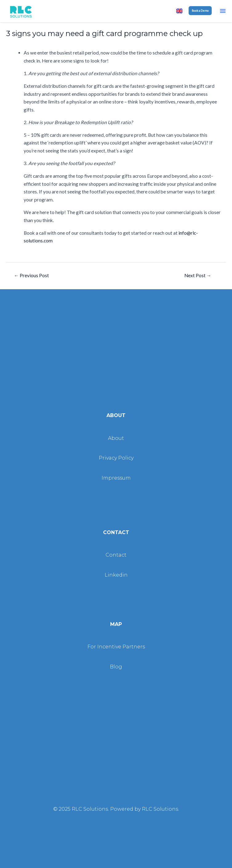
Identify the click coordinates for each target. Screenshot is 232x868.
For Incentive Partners (116, 647)
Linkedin (116, 575)
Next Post (198, 275)
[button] (223, 11)
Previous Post (31, 275)
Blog (116, 667)
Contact (116, 555)
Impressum (116, 478)
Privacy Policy (116, 458)
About (116, 438)
